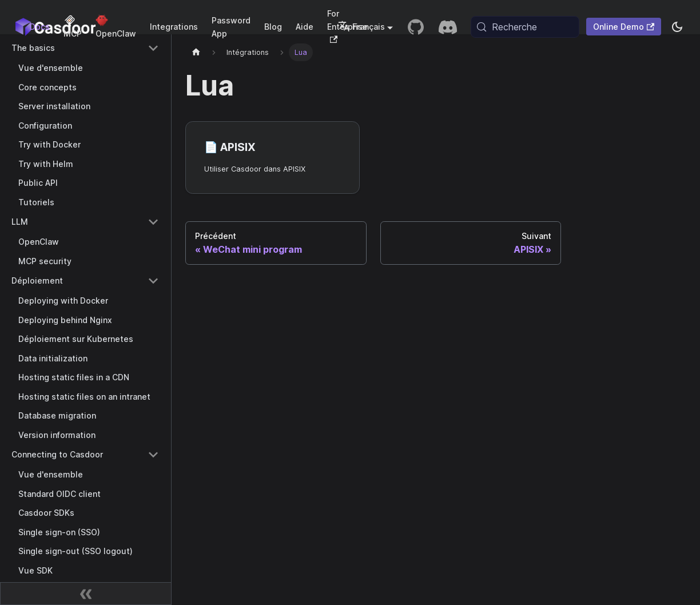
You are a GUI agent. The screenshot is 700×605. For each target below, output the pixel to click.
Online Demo (624, 27)
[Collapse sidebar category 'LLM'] (153, 222)
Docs (40, 27)
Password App (231, 27)
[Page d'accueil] (196, 52)
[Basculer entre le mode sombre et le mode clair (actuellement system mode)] (677, 27)
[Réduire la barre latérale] (86, 594)
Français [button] (361, 27)
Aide (305, 27)
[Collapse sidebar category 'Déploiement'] (153, 281)
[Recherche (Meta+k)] (525, 27)
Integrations (174, 27)
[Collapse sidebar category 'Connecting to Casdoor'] (153, 455)
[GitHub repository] (416, 27)
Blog (273, 27)
